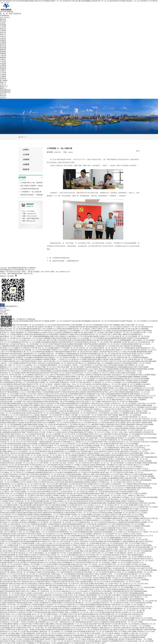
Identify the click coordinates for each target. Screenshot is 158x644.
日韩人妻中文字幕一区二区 (118, 355)
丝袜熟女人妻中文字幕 (122, 386)
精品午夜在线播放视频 (148, 361)
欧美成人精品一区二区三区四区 (114, 601)
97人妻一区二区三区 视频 (84, 377)
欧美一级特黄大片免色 (41, 394)
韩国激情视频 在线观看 (146, 369)
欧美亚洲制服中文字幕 (58, 578)
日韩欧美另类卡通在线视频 (42, 503)
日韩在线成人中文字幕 (8, 528)
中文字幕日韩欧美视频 (132, 630)
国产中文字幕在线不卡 (45, 331)
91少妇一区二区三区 (7, 495)
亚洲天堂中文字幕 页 (62, 507)
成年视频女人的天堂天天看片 (147, 407)
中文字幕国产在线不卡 (106, 386)
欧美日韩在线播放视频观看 (25, 346)
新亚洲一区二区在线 (79, 472)
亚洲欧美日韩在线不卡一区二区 (11, 400)
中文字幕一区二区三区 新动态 (42, 384)
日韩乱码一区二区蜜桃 (27, 559)
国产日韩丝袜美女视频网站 (65, 386)
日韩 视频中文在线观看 (47, 637)
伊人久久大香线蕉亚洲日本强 (72, 327)
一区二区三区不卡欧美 (23, 327)
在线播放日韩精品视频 (75, 344)
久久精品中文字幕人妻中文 (9, 639)
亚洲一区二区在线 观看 (120, 599)
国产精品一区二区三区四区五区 (11, 446)
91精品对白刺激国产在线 (129, 492)
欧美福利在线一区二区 (77, 413)
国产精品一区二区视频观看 (104, 363)
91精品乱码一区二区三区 (8, 465)
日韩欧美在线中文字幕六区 (126, 396)
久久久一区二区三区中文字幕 (10, 637)
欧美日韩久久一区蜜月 (8, 332)
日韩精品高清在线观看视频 (33, 334)
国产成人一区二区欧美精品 (132, 415)
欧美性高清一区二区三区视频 (10, 373)
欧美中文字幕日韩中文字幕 (50, 403)
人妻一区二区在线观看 (146, 641)
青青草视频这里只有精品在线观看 (64, 513)
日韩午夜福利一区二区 (8, 327)
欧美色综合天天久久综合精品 (103, 377)
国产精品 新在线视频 (7, 390)
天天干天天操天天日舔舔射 (137, 493)
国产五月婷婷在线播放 (74, 419)
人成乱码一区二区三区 (104, 400)
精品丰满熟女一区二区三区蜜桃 (11, 336)
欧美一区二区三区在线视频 (67, 455)
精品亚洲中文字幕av (111, 434)
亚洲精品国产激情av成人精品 (10, 584)
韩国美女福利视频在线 (144, 595)
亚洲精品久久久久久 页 (131, 507)
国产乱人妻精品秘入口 (61, 331)
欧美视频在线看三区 (26, 438)
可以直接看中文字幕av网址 (9, 589)
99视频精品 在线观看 (42, 359)
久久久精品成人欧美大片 (61, 432)
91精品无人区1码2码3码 (94, 384)
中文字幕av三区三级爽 (138, 564)
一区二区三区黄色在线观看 (61, 515)
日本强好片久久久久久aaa (146, 631)
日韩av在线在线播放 (81, 334)
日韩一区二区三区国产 (130, 626)
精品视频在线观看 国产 (128, 331)
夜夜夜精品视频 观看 (77, 440)
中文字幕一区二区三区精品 (27, 597)
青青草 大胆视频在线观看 (42, 407)
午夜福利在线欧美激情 (25, 503)
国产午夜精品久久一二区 (98, 409)
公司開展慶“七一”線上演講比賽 (31, 192)
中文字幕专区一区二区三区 (138, 451)
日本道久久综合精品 (55, 332)
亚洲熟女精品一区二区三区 (9, 618)
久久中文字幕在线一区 (44, 522)
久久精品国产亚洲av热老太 (9, 474)
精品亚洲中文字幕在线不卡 (9, 612)
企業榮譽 (3, 42)
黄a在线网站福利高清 (23, 428)
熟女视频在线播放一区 (8, 359)
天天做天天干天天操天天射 (117, 361)
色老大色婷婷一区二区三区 (136, 570)
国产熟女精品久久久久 (74, 338)
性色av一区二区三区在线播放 (97, 478)
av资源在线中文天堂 (136, 589)
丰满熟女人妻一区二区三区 (127, 551)
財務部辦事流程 (5, 92)
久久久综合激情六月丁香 (85, 591)
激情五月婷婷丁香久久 (129, 407)
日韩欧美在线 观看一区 (8, 401)
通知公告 (3, 34)
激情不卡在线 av (94, 622)
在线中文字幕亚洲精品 (144, 331)
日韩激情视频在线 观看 (40, 401)
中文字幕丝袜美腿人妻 (95, 472)
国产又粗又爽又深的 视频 (42, 516)
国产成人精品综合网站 (107, 350)
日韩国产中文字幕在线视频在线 (137, 338)
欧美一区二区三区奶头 (54, 474)
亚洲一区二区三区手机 (58, 566)
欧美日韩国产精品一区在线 (40, 428)
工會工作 (3, 84)
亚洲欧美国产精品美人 (44, 582)
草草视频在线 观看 (127, 394)
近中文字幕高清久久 (21, 551)
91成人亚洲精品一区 (21, 470)
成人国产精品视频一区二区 (131, 620)
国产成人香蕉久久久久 (8, 614)
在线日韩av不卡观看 (98, 549)
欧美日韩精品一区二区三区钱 (94, 440)
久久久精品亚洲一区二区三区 (100, 382)
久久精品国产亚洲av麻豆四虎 (26, 423)
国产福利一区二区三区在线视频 (127, 444)
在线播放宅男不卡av (57, 388)
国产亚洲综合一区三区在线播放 (11, 377)
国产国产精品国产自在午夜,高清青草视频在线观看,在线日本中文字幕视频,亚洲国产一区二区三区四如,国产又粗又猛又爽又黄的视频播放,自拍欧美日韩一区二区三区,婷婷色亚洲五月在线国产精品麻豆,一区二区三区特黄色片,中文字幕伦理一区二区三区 (79, 2)
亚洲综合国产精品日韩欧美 (22, 384)
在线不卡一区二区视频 (92, 401)
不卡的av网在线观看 (26, 369)
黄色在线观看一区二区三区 (44, 561)
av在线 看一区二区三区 (123, 336)
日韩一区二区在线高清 (103, 555)
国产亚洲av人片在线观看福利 (81, 361)
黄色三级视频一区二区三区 (85, 526)
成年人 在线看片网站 (115, 334)
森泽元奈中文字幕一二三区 (94, 421)
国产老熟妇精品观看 (45, 417)
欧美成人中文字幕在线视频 (82, 580)
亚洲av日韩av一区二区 (30, 526)
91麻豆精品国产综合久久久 (73, 388)
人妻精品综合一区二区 (100, 534)
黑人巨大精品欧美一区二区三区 (82, 630)
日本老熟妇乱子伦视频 (93, 607)
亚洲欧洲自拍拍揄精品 (8, 357)
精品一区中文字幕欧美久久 (47, 329)
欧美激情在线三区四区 (8, 534)
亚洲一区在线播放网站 (93, 331)
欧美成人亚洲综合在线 (28, 413)
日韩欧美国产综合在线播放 (144, 424)
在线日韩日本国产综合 (63, 478)
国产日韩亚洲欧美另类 (8, 580)
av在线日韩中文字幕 (22, 436)
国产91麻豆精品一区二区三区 (119, 511)
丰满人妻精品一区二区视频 (85, 449)
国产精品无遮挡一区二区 (81, 355)
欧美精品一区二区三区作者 (94, 470)
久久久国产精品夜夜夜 (116, 524)
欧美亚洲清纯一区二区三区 (25, 528)
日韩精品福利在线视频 (112, 501)
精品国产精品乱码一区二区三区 (11, 331)
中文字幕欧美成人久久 (71, 605)
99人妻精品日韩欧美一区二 (9, 568)
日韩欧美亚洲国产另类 (145, 398)
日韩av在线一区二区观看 (8, 576)
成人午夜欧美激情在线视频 (60, 352)
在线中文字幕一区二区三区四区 (31, 455)
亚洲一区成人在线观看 (79, 582)
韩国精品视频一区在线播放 (105, 465)
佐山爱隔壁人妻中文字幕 (126, 423)
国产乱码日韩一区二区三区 (47, 633)
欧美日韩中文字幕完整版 (62, 442)
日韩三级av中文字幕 (49, 340)
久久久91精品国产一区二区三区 (27, 451)
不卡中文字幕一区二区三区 (61, 417)
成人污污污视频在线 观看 (9, 505)
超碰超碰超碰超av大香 (117, 538)
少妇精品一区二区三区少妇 (61, 409)
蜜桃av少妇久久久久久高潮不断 (46, 411)
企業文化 (3, 36)
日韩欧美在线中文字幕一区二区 (111, 401)
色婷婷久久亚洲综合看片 (113, 484)
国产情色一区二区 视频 (25, 421)
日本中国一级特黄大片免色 (24, 407)
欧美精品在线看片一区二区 (59, 421)
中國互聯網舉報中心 (9, 305)
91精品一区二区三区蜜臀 (8, 509)
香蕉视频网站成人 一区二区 (95, 398)
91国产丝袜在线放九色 (8, 516)
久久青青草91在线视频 (128, 595)
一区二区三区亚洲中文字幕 (9, 386)
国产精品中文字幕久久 (112, 352)
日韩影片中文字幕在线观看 (9, 541)
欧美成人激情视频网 (65, 472)
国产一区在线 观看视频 (102, 597)
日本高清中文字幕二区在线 (74, 405)
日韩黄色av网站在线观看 (24, 513)
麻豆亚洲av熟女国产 (43, 373)
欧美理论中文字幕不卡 (27, 612)
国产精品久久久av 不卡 (145, 536)
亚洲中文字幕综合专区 (8, 610)
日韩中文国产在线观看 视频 (112, 415)
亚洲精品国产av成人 (94, 394)
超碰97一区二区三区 (151, 532)
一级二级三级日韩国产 (77, 367)
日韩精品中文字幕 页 (144, 557)
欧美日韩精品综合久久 (110, 522)
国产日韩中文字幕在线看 (49, 608)
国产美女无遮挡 (37, 327)
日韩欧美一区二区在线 (8, 409)
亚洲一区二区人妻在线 (60, 520)
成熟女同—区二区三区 (106, 348)
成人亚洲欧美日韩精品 (109, 444)
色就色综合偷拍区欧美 (93, 367)
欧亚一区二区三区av (53, 591)
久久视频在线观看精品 (127, 541)
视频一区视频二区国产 (147, 453)
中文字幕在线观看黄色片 (126, 561)
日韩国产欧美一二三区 (117, 417)
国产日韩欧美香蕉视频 (148, 630)
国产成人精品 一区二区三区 (46, 484)
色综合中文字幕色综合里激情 (102, 513)
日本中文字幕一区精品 (129, 559)
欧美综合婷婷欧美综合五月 (31, 499)
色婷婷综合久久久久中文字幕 (144, 388)
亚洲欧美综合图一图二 (124, 357)
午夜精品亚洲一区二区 (41, 438)
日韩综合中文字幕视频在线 (84, 637)
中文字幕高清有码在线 (133, 601)
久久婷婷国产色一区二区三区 (26, 426)
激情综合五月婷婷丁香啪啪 (92, 388)
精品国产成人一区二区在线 (79, 447)
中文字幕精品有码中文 (30, 331)
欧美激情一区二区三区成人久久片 (27, 463)
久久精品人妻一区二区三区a (138, 633)
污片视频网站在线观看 (8, 346)
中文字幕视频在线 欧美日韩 (52, 396)
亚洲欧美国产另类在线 (46, 451)
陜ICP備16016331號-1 (14, 272)
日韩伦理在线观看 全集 (27, 386)
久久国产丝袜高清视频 (27, 430)
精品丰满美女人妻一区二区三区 (137, 459)
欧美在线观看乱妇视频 (42, 545)
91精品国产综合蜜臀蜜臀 (110, 641)
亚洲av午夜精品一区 (52, 555)
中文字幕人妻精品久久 (138, 578)
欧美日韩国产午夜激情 (8, 325)
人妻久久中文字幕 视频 (8, 352)
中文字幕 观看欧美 (6, 384)
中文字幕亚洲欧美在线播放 (57, 505)
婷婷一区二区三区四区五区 (135, 447)
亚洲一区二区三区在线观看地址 (102, 608)
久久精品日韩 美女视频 (128, 352)
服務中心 (3, 88)
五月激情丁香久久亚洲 (27, 474)
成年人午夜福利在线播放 (124, 344)
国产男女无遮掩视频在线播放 (137, 591)
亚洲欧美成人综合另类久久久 (111, 413)
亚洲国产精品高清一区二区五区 (108, 390)
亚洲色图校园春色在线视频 (28, 329)
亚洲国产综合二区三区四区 (9, 369)
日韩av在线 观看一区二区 (61, 536)
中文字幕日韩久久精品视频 (110, 595)
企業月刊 (3, 98)
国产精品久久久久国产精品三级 (95, 365)
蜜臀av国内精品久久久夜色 (112, 371)
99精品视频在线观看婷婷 (49, 342)
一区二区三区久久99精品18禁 (80, 516)
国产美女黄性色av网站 (148, 434)
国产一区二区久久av (126, 332)
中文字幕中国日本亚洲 (43, 490)
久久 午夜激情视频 (103, 426)
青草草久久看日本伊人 (42, 419)
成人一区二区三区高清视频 (107, 396)
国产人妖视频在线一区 (135, 355)
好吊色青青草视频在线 (8, 419)
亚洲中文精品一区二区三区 (44, 618)
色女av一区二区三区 (74, 390)
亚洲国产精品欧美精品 (89, 359)
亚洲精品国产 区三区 (44, 597)
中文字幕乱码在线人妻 (45, 482)
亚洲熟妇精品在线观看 (25, 515)
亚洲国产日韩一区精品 (24, 401)
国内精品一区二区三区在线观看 (61, 428)
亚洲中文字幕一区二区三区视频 (11, 493)
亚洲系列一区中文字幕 (8, 605)
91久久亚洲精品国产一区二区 (45, 386)
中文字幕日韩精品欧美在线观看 (11, 444)
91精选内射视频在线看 (76, 371)
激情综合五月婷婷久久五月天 (138, 469)
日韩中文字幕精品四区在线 (44, 398)
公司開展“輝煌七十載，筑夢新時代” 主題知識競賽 (37, 183)
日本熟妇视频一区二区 (120, 513)
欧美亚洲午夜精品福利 (58, 545)
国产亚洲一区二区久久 (98, 576)
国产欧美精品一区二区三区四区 (109, 430)
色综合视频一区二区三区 (90, 430)
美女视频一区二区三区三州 (41, 344)
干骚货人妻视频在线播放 (135, 555)
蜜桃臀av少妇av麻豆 (40, 332)
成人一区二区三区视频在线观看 (11, 511)
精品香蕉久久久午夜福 (25, 497)
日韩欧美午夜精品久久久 (91, 419)
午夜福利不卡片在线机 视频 (74, 551)
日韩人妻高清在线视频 (27, 618)
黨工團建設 (4, 80)
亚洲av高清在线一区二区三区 (146, 350)
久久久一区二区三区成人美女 (138, 584)
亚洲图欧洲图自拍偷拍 (102, 455)
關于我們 (3, 21)
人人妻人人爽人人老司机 (126, 432)
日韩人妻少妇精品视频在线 (64, 624)
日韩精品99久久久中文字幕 (9, 622)
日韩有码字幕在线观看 (44, 549)
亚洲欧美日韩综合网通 (142, 526)
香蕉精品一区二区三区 (82, 378)
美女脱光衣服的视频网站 (68, 403)
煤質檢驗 (3, 52)
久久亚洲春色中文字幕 (113, 559)
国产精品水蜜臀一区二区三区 (61, 490)
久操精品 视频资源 (75, 520)
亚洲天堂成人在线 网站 (147, 503)
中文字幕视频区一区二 (77, 331)
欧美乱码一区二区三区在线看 (25, 434)
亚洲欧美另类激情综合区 (120, 589)
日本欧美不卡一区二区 (129, 327)
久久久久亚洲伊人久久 (24, 480)
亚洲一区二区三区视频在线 (77, 522)
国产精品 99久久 (95, 444)
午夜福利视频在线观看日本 (64, 346)
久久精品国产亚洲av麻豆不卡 (45, 346)
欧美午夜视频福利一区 (8, 557)
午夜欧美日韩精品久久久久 (96, 453)
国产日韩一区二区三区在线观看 (81, 534)
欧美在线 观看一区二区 (43, 434)
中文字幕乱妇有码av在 (115, 442)
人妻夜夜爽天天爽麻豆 (98, 424)
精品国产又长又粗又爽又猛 (99, 378)
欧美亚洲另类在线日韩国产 (110, 492)
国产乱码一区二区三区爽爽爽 (38, 551)
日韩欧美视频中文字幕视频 (27, 509)
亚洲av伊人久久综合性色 (112, 628)
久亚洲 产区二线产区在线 (9, 375)
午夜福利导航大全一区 (93, 413)
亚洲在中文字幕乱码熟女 (29, 584)
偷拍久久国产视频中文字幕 (109, 332)
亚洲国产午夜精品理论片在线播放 (132, 501)
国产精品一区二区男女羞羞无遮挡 (27, 382)
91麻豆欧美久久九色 (94, 457)
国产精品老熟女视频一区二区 (146, 547)
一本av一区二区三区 (78, 384)
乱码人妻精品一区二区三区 (61, 576)
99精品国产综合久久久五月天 (81, 373)
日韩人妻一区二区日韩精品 (83, 411)
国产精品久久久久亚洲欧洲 (85, 363)
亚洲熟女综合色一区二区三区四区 (11, 616)
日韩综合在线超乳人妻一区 (106, 480)
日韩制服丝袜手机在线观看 (93, 436)
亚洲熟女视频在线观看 (30, 424)
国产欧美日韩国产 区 (25, 465)
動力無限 (11, 276)
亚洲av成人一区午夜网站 (55, 354)
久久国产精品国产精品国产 (28, 361)
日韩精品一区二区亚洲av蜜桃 (103, 509)
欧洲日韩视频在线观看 (41, 369)
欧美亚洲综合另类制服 (144, 603)
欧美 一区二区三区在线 (8, 426)
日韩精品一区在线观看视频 (44, 392)
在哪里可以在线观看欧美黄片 (132, 334)
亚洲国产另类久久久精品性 (55, 547)
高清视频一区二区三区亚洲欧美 (93, 338)
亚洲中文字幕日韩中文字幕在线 (42, 363)
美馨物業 (3, 54)
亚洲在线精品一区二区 (67, 446)
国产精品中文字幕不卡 (62, 398)
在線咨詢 (3, 312)
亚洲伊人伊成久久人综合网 (141, 354)
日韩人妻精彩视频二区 (117, 342)
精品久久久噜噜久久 (27, 593)
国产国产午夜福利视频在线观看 (114, 421)
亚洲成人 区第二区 (146, 607)
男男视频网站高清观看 (85, 532)
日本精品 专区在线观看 (140, 380)
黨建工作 (3, 82)
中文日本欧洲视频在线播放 (123, 377)
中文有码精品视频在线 (109, 367)
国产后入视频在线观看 (130, 401)
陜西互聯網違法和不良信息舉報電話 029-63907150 (17, 270)
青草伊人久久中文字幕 (60, 503)
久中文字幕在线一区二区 (8, 503)
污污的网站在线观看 (90, 480)
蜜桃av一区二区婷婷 (58, 572)
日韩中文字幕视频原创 (121, 509)
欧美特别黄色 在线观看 (78, 392)
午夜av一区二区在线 (46, 440)
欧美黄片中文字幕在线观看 (104, 461)
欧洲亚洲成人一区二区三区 (31, 446)
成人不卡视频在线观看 (128, 488)
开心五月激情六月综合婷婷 (110, 331)
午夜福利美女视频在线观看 (9, 350)
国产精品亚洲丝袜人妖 (110, 423)
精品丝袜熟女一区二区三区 (83, 346)
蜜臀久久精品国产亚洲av (106, 359)
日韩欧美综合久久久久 (41, 375)
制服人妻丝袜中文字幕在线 (144, 628)
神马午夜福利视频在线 (8, 382)
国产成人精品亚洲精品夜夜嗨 (10, 635)
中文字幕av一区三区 (29, 367)
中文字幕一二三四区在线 (141, 449)
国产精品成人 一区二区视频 (142, 639)
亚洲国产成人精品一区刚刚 (98, 626)
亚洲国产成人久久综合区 (8, 344)
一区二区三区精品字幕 (117, 482)
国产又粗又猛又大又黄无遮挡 (148, 442)
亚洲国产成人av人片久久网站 (105, 526)
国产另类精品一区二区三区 (93, 432)
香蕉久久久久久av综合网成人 (75, 375)
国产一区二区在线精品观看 (147, 409)
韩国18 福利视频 (40, 474)
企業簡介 (3, 23)
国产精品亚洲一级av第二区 (79, 438)
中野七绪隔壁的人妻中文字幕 (119, 325)
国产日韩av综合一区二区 (147, 419)
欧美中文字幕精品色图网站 (9, 392)
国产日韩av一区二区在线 (147, 403)
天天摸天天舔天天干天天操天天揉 (115, 490)
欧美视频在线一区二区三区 (62, 457)
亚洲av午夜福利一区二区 (39, 534)
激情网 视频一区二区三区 (23, 388)
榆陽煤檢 (3, 57)
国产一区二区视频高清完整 (113, 470)
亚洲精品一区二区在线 (28, 492)
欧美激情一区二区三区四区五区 (64, 363)
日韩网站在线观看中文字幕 (22, 363)
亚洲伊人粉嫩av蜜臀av (78, 398)
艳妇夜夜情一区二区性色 (24, 332)
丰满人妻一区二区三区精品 (106, 354)
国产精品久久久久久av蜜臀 (9, 348)
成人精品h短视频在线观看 (64, 580)
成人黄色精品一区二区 (93, 492)
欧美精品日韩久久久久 (50, 472)
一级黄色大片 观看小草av (62, 384)
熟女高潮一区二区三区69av (77, 618)
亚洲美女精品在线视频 (59, 338)
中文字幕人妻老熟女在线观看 (29, 440)
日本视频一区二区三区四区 (42, 564)
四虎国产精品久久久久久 (27, 457)
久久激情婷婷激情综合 (72, 354)
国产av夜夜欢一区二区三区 (100, 463)
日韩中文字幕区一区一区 (100, 329)
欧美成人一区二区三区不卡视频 (132, 622)
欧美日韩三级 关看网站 (44, 457)
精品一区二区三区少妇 (92, 405)
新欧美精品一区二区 (75, 336)
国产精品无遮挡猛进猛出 (91, 327)
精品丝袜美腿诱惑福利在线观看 (115, 338)
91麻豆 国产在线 (141, 635)
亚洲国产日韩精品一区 (110, 388)
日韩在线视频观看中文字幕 (61, 639)
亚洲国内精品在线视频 (43, 352)
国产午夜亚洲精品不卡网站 (86, 403)
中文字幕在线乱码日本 (145, 327)
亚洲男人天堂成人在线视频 (142, 461)
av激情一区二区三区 (137, 325)
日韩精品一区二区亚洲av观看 (49, 382)
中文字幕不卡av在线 (7, 524)
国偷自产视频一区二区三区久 (46, 367)
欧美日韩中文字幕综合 (8, 371)
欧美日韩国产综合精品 (68, 610)
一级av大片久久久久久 (110, 436)
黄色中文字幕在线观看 (50, 334)
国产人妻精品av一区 (7, 380)
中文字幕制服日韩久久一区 (9, 570)
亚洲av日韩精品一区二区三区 (72, 480)
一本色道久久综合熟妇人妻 (28, 622)
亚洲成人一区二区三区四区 (141, 363)
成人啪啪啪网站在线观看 (8, 432)
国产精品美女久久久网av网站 (70, 400)
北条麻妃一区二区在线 (45, 424)
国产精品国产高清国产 (44, 639)
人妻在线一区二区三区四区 (136, 553)
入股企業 (3, 56)
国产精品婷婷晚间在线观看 (61, 630)
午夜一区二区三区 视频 (8, 480)
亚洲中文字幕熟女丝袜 (108, 545)
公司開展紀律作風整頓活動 (30, 189)
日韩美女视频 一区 (95, 438)
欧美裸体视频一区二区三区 (9, 440)
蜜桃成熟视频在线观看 (144, 352)
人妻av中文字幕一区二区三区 (10, 455)
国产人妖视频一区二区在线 (93, 371)
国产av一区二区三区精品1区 (120, 597)
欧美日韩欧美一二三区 (134, 373)
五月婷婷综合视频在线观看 (143, 405)
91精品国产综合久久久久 (72, 488)
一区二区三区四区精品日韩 (50, 532)
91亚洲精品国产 (43, 444)
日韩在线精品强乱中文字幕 (135, 516)
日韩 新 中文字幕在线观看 (79, 434)
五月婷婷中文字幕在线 (115, 507)
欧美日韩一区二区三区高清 (47, 325)
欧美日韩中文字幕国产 (115, 409)
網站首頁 (3, 19)
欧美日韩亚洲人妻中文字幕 (147, 484)
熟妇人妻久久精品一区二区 (9, 329)
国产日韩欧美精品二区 (63, 484)
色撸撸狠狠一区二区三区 (107, 344)
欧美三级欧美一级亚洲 (8, 453)
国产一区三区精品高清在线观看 (45, 620)
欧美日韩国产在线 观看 (97, 624)
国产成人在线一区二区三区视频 (132, 515)
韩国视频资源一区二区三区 (82, 553)
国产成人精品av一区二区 (8, 478)
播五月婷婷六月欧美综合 (144, 541)
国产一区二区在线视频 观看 (101, 469)
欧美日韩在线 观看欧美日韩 (43, 513)
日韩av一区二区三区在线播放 (10, 413)
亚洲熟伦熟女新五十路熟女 (31, 377)
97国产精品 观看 (122, 520)
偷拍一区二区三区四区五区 (61, 361)
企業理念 (3, 38)
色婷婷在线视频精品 (117, 455)
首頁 (22, 137)
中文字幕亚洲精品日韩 (116, 582)
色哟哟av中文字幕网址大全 (100, 482)
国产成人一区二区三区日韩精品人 (126, 403)
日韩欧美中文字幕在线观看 (132, 346)
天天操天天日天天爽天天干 (125, 526)
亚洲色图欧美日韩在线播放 (76, 574)
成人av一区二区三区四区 (61, 447)
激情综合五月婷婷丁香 (39, 610)
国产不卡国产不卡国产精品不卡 (79, 541)
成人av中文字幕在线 (7, 470)
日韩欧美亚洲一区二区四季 (9, 447)
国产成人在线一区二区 (132, 342)
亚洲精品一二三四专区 (57, 359)
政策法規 (3, 33)
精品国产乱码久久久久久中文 (146, 396)
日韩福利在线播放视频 (126, 392)
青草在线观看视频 (113, 541)
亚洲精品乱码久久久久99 (96, 484)
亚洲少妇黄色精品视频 (150, 497)
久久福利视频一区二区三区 (9, 378)
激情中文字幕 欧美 (37, 495)
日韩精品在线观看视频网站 (42, 515)
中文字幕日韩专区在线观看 (47, 538)
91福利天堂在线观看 (75, 369)
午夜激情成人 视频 (96, 628)
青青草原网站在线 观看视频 (138, 382)
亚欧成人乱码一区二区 (110, 557)
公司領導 (3, 27)
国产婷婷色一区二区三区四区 (61, 373)
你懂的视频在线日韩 (24, 355)
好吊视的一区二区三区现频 (9, 394)
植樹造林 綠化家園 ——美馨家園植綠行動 (35, 195)
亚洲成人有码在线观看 (27, 398)
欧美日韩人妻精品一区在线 (95, 352)
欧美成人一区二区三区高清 (138, 426)
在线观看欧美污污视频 (70, 332)
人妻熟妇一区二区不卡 (99, 373)
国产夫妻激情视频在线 (149, 457)
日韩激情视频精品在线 (125, 367)
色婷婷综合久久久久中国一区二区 (11, 631)
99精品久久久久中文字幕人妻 (126, 350)
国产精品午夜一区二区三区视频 (30, 342)
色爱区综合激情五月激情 (81, 528)
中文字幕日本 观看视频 (43, 338)
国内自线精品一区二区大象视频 (144, 340)
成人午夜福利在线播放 (44, 371)
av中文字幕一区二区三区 (24, 516)
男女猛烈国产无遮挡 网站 (65, 499)
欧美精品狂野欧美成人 (8, 463)
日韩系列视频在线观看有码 (128, 369)
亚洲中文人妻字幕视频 (21, 405)
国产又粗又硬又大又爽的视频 (138, 329)
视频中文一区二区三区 (137, 530)
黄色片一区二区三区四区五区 (80, 463)
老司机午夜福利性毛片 (109, 572)
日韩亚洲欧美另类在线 (76, 476)
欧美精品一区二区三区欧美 (124, 359)
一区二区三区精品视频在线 (69, 555)
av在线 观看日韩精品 (79, 340)
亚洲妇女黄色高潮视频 (64, 329)
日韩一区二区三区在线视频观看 (11, 424)
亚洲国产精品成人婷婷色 (8, 421)
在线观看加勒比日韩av (41, 357)
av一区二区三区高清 (130, 442)
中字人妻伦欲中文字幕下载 (28, 348)
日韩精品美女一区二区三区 (9, 415)
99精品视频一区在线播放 (84, 509)
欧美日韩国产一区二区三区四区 (110, 327)
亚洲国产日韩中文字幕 (79, 457)
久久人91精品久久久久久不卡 (81, 442)
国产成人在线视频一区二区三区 (46, 380)
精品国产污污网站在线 (62, 392)
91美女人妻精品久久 (61, 336)
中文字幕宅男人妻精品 (91, 467)
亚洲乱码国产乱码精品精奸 (9, 457)
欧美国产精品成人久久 (94, 423)
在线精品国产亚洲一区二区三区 (24, 490)
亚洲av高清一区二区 (94, 639)
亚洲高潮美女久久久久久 (46, 622)
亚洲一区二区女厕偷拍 (25, 375)
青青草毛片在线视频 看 (94, 375)
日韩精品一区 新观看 (121, 633)
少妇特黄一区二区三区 (129, 576)
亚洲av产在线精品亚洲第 (144, 423)
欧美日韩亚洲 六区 (133, 490)
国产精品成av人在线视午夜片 (91, 488)
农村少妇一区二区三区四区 (57, 390)
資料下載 (3, 94)
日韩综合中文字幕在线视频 (122, 363)
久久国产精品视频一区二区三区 (81, 325)
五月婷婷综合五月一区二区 (58, 459)
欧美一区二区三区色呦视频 (104, 449)
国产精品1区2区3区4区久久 (99, 417)
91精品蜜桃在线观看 (7, 407)
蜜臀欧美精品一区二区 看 (68, 532)
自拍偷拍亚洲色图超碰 (140, 357)
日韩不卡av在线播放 (7, 388)
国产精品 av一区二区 (24, 344)
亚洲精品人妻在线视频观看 (142, 480)
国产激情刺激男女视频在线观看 (11, 403)
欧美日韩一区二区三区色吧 (99, 342)
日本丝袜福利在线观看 (91, 336)
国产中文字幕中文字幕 (8, 488)
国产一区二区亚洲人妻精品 (80, 409)
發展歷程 (3, 40)
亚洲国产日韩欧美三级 (109, 561)
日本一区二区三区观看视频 (9, 342)
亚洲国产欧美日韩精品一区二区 (80, 539)
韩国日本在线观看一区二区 (50, 446)
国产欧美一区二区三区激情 (109, 543)
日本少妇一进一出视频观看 (85, 380)
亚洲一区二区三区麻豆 (57, 405)
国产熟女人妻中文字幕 (110, 392)
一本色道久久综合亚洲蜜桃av (121, 411)
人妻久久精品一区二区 (141, 446)
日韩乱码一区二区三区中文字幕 (137, 539)
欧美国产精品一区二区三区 (58, 369)
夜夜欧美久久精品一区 (27, 447)
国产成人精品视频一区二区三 (29, 350)
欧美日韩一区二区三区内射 (98, 334)
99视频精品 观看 (128, 413)
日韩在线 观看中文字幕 (41, 421)
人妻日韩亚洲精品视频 (136, 599)
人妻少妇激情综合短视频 (78, 559)
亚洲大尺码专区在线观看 (102, 614)
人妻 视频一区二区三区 (79, 415)
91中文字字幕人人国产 (98, 643)
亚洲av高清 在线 (117, 346)
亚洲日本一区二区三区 (22, 524)
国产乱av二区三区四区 (90, 369)
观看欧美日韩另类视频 (126, 522)
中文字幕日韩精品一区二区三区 (27, 325)
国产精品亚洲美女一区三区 (110, 340)
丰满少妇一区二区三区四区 (88, 348)
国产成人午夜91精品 (26, 518)
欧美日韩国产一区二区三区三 (45, 593)
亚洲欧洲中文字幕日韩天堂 (66, 380)
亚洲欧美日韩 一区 (147, 342)
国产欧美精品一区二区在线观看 (129, 434)
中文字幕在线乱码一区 (27, 338)
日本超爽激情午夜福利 (114, 503)
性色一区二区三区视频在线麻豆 (48, 348)
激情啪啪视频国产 (126, 340)
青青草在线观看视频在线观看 (72, 524)
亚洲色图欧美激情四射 (103, 605)
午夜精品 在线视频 (121, 493)
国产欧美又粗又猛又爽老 (8, 582)
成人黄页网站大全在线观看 (27, 562)
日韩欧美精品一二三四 (59, 407)
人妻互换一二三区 (6, 363)
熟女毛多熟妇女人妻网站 (49, 378)
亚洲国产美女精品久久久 (81, 424)
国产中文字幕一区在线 (64, 553)
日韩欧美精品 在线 (6, 354)
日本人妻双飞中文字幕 (122, 465)
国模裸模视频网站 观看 (46, 336)
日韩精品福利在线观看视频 (77, 503)
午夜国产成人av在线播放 (84, 446)
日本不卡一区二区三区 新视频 (43, 497)
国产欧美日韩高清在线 (66, 378)
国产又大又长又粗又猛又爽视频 (138, 378)
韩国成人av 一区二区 (109, 384)
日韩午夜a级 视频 (63, 367)
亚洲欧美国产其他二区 (115, 528)
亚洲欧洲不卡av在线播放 (24, 357)
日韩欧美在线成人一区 (54, 614)
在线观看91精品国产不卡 (8, 562)
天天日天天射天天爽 (82, 628)
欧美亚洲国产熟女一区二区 (46, 426)
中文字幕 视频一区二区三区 (69, 348)
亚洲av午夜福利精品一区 (142, 413)
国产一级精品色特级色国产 (44, 442)
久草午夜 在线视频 (6, 405)
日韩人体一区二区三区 (50, 455)
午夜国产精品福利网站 (90, 344)
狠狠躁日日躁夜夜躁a (42, 539)
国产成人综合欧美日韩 (124, 354)
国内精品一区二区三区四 (8, 459)
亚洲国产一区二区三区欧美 (104, 633)
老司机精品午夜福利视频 (88, 354)
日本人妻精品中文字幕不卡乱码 (105, 380)
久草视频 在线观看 (6, 603)
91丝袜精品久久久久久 (113, 398)
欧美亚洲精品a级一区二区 (102, 346)
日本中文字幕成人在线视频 (99, 355)
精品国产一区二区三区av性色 (26, 476)
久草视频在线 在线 (6, 547)
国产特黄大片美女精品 (117, 516)
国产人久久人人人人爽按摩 (9, 549)
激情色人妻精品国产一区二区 (45, 415)
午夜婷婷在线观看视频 (39, 488)
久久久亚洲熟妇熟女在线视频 (32, 472)
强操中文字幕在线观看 (91, 350)
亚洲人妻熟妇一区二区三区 (134, 472)
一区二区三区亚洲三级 (63, 423)
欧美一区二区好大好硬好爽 (31, 608)
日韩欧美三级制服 (107, 639)
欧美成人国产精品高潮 (28, 595)
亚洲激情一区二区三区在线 (140, 336)
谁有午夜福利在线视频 (86, 614)
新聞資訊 (3, 29)
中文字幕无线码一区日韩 (76, 470)
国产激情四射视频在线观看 (63, 469)
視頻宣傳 (3, 44)
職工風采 (3, 46)
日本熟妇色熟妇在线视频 (43, 630)
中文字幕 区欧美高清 (83, 382)
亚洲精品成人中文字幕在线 (42, 576)
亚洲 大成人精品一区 (62, 463)
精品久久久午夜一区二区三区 (62, 528)
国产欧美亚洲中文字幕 (56, 568)
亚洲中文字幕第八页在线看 (76, 545)
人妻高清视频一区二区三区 (80, 620)
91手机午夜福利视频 (59, 607)
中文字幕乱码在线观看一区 (77, 459)
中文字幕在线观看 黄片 (8, 411)
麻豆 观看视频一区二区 (113, 620)
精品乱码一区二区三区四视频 (125, 375)
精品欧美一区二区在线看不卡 (128, 438)
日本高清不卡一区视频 (72, 465)
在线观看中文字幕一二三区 (142, 332)
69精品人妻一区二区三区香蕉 (32, 340)
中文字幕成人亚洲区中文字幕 (111, 515)
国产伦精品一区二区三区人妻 (79, 507)
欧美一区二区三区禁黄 (28, 501)
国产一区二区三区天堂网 (122, 564)
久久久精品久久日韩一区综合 (132, 371)
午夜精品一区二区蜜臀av (86, 461)
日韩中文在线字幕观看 (140, 367)
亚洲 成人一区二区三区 (142, 392)
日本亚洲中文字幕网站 (51, 495)
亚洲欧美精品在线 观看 (127, 574)
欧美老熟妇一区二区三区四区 (10, 595)
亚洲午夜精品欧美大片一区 (145, 348)
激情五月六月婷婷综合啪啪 (66, 377)
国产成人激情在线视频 (79, 478)
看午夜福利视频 (45, 350)
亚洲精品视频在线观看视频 (96, 459)
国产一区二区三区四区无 (133, 616)
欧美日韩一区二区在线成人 (82, 329)
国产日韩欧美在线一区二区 (114, 440)
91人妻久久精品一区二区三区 (99, 538)
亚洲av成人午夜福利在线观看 (109, 369)
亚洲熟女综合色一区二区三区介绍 (86, 386)
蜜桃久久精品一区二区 (142, 505)
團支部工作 (4, 86)
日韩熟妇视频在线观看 (8, 566)
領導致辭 (3, 25)
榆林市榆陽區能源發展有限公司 (19, 268)
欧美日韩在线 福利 (63, 325)
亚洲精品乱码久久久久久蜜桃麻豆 (65, 451)
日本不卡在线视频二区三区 (119, 426)
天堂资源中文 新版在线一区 (85, 530)
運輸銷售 (3, 50)
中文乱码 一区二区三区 (84, 513)
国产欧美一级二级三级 (77, 352)
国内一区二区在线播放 (38, 354)
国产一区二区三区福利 (95, 415)
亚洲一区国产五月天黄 (99, 361)
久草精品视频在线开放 (119, 591)
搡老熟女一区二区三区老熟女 (59, 357)
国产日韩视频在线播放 (8, 561)
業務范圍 (3, 48)
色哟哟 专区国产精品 (7, 434)
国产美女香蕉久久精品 (133, 499)
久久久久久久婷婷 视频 (27, 392)
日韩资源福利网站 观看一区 (118, 329)
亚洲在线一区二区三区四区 (123, 461)
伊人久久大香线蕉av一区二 (28, 365)
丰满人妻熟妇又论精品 (8, 530)
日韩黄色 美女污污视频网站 (46, 423)
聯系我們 (3, 96)
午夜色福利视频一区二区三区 (29, 461)
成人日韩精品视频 (75, 430)
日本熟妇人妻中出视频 (128, 631)
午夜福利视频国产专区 (93, 595)
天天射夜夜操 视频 (44, 365)
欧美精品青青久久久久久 (70, 396)
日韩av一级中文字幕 (45, 361)
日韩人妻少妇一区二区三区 (60, 518)
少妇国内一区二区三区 (106, 336)
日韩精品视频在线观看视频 (41, 355)
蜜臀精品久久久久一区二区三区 (11, 340)
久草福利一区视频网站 (138, 400)
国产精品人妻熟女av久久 (125, 474)
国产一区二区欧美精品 (48, 377)
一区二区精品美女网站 (130, 484)
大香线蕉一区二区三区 (23, 566)
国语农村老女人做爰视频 (22, 354)
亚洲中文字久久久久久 (96, 434)
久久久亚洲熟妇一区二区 (119, 382)
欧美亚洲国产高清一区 (63, 584)
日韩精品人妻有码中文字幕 (108, 551)
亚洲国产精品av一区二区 (45, 476)
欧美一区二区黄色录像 (112, 497)
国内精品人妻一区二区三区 (25, 352)
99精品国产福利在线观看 (137, 428)
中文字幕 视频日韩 (120, 553)
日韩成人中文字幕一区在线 (42, 432)
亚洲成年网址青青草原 (94, 392)
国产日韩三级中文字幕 (27, 601)
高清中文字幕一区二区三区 (109, 405)
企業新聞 (3, 31)
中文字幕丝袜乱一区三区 (41, 388)
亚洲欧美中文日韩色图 (73, 572)
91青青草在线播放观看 (127, 424)
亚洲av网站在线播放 (76, 432)
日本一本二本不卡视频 (30, 336)
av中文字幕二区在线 (91, 578)
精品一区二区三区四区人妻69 (109, 467)
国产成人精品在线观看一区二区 (89, 332)
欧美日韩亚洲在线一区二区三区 (136, 417)
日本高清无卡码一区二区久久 (111, 407)
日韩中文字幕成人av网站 (46, 478)
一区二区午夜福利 (22, 605)
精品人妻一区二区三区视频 (143, 359)
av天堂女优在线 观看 (64, 340)
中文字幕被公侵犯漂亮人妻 (25, 359)
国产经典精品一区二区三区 (134, 365)
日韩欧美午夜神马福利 (149, 421)
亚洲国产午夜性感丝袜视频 (55, 436)
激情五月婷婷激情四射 (8, 591)
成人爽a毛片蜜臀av (6, 551)
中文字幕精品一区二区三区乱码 (11, 472)
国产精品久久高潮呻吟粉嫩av (146, 375)
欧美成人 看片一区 (125, 543)
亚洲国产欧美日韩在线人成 (66, 493)
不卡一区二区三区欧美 (58, 419)
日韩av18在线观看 (79, 631)
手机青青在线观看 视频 (43, 612)
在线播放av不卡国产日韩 (86, 455)
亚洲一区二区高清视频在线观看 (61, 355)
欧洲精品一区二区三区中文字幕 (98, 582)
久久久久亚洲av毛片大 (73, 359)
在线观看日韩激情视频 (25, 459)
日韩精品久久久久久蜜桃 (59, 350)
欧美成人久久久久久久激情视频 (59, 534)
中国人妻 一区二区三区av (43, 430)
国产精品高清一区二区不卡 (33, 396)
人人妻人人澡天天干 (42, 543)
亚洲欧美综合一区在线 (67, 382)
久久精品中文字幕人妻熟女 (117, 373)
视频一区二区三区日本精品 (44, 570)
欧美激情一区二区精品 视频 (123, 449)
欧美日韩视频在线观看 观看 (96, 503)
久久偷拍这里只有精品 (76, 350)
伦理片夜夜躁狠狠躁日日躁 (118, 378)
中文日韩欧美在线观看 (89, 520)
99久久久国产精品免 (89, 524)
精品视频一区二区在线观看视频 (80, 357)
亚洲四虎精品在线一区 (44, 520)
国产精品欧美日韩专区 (81, 501)
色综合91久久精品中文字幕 (105, 403)
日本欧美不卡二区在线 (58, 492)
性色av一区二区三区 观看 (114, 453)
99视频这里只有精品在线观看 (110, 622)
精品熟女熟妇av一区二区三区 (65, 509)
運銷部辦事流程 (5, 90)
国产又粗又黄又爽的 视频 (43, 585)
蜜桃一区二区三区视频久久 (136, 605)
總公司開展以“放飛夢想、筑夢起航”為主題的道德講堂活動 (40, 186)
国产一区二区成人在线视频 (129, 518)
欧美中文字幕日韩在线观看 (134, 455)
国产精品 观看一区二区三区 (59, 444)
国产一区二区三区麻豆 (143, 574)
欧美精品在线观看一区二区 (91, 407)
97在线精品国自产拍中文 (100, 325)
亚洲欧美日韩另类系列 (101, 630)
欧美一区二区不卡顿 (61, 453)
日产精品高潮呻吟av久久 (93, 557)
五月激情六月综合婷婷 (30, 400)
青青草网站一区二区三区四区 (10, 587)
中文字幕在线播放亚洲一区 (116, 539)
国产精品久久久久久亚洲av (25, 469)
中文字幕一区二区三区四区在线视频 (51, 467)
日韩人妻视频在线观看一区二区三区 (104, 357)
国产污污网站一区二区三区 (139, 509)
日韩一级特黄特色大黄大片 (27, 582)
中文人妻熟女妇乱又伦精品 (86, 616)
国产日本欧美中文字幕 (30, 511)
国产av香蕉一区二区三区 (82, 549)
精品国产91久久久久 (78, 423)
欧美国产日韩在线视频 (133, 421)
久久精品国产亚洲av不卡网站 (10, 501)
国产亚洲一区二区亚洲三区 (9, 338)
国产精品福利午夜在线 (59, 344)
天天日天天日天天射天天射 (58, 394)
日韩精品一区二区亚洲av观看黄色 (11, 334)
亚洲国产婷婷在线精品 (28, 373)
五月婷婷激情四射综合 (82, 342)
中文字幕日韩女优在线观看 (42, 409)
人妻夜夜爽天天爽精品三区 (145, 390)
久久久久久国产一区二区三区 (56, 641)
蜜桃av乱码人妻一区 (7, 486)
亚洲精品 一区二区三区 (144, 572)
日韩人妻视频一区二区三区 (126, 384)
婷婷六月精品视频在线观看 (111, 394)
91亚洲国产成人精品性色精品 (86, 426)
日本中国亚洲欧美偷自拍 (80, 622)
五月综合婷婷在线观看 (23, 453)
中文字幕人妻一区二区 (49, 449)
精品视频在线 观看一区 (44, 501)
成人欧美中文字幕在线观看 (142, 545)
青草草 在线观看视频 (80, 570)
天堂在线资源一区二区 (22, 495)
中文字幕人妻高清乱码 (121, 451)
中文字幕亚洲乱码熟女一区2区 (88, 451)
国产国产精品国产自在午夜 (25, 411)
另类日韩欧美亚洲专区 (66, 342)
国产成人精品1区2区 (29, 493)
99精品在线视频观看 (55, 486)
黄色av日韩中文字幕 (130, 409)
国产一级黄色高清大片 (63, 622)
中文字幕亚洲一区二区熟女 (52, 327)
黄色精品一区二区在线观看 (63, 631)
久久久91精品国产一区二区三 (65, 530)
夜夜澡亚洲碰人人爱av (56, 401)
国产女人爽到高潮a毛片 (124, 480)
